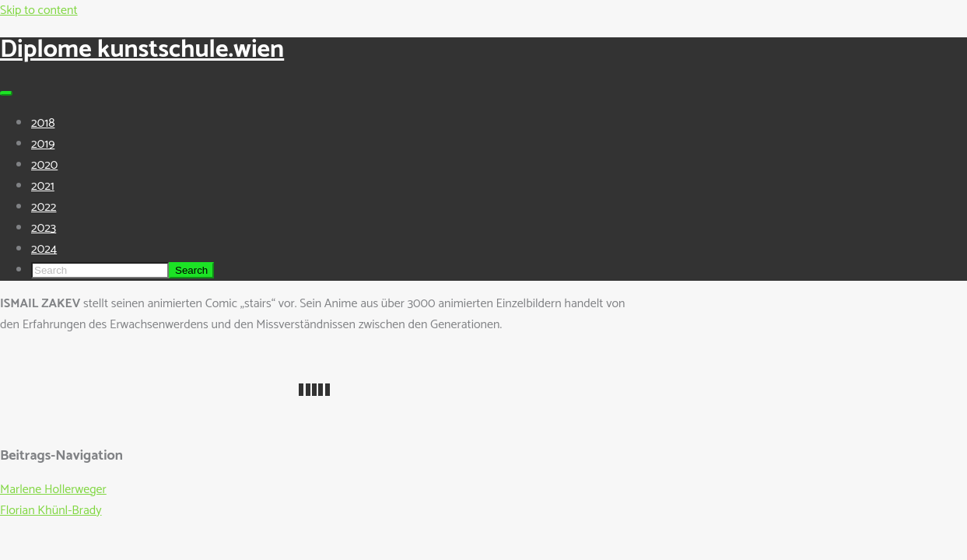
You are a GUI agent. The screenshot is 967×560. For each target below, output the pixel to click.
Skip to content (39, 10)
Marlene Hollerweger (53, 490)
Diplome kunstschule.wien (142, 50)
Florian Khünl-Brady (51, 511)
